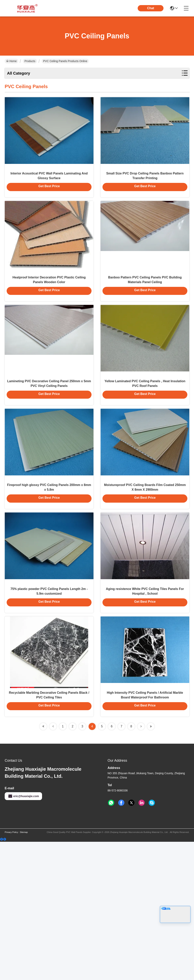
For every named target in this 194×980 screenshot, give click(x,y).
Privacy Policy (11, 970)
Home (11, 61)
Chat (151, 8)
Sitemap (24, 970)
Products (30, 61)
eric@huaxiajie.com (23, 934)
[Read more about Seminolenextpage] (43, 865)
